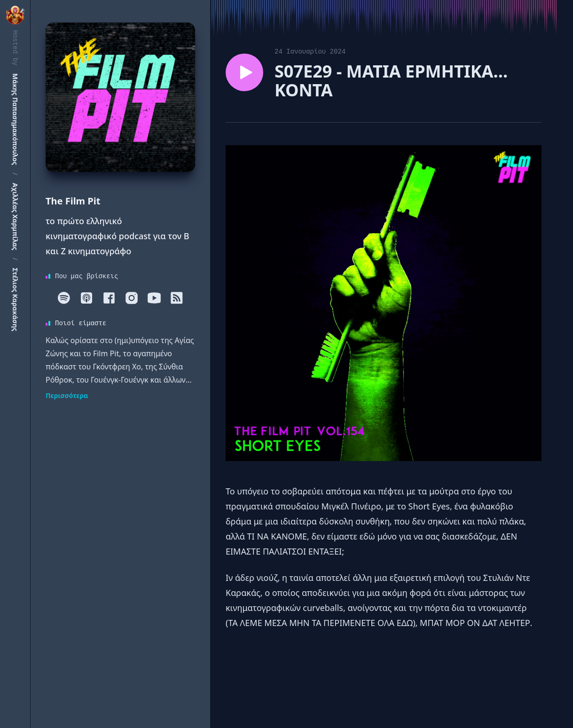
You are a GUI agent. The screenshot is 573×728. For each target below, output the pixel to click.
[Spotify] (64, 298)
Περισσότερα (67, 395)
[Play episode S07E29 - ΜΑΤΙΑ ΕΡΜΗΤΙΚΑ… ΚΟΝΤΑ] (244, 72)
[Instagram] (132, 298)
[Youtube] (154, 298)
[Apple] (86, 298)
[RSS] (177, 298)
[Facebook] (109, 298)
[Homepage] (120, 97)
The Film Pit (73, 201)
